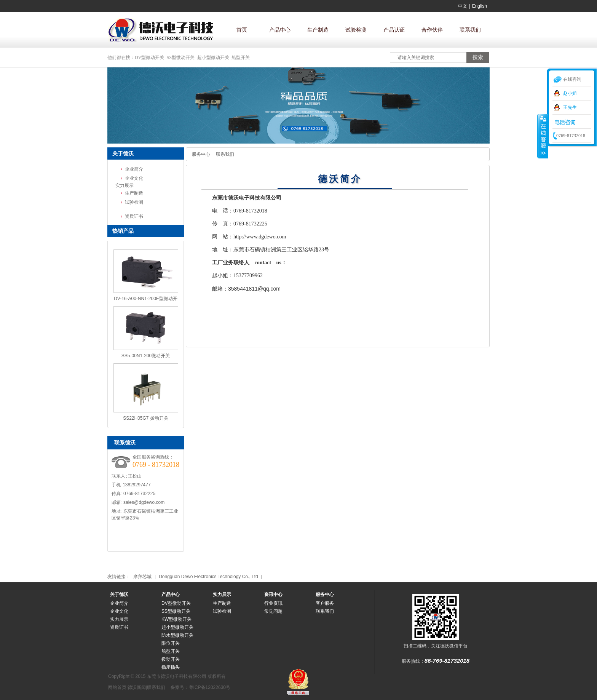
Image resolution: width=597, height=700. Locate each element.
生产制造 (318, 30)
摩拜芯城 (142, 577)
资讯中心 (273, 595)
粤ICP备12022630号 (210, 687)
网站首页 (117, 687)
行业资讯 (273, 603)
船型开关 (241, 58)
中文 (463, 6)
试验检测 (356, 30)
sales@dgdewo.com (144, 502)
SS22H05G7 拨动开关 (146, 418)
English (480, 6)
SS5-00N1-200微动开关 (146, 356)
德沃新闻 (137, 687)
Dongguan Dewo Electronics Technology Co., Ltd (208, 577)
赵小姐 (570, 93)
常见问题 (273, 611)
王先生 (570, 107)
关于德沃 (119, 595)
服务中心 (201, 154)
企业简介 (134, 169)
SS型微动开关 (181, 58)
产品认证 (394, 30)
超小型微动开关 (213, 58)
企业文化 (134, 178)
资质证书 (134, 216)
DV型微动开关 (149, 58)
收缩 (543, 136)
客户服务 (325, 603)
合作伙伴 (432, 30)
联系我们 (470, 30)
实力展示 (222, 595)
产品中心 (280, 30)
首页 (242, 30)
